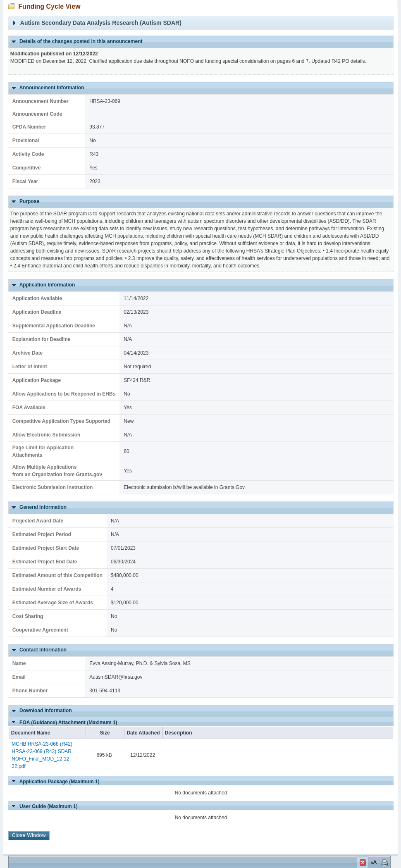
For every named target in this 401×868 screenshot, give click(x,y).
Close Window (362, 863)
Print (383, 862)
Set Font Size (373, 862)
